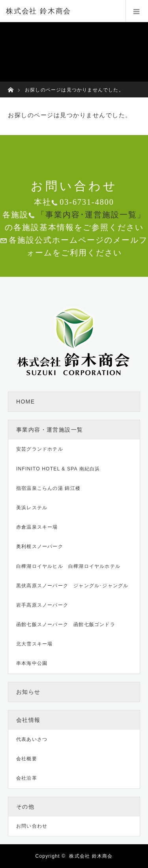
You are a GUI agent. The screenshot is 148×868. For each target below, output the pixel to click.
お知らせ (28, 692)
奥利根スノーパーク (40, 546)
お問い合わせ (32, 826)
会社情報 (28, 720)
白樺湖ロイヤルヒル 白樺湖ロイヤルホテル (68, 566)
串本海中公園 (32, 663)
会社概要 (27, 759)
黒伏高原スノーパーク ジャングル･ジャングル (72, 586)
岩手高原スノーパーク (42, 605)
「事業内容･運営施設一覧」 (91, 215)
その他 (25, 807)
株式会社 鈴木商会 (91, 856)
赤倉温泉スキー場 (37, 527)
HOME (26, 402)
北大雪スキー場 (34, 644)
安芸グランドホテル (40, 449)
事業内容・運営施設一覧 (50, 430)
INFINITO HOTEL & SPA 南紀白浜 (58, 469)
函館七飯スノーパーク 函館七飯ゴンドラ (66, 624)
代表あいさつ (32, 739)
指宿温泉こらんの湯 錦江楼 (48, 488)
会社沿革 (27, 778)
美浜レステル (32, 508)
